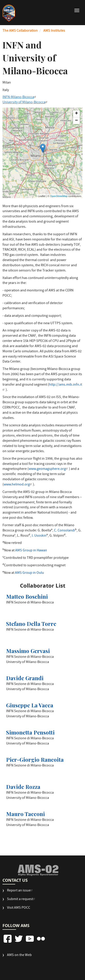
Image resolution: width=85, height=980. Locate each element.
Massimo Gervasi (28, 651)
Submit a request (22, 900)
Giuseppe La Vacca (30, 705)
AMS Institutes (54, 31)
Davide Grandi (25, 678)
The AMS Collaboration (20, 31)
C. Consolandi (64, 531)
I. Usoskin (39, 536)
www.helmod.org (18, 485)
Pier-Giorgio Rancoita (35, 759)
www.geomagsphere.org (49, 469)
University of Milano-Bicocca (25, 103)
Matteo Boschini (27, 596)
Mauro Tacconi (25, 814)
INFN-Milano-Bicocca (20, 97)
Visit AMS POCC (19, 908)
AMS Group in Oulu (29, 573)
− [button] (76, 121)
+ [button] (76, 114)
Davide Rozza (23, 787)
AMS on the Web (19, 955)
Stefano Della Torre (31, 624)
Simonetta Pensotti (30, 732)
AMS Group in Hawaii (31, 551)
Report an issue (20, 891)
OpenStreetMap (59, 196)
